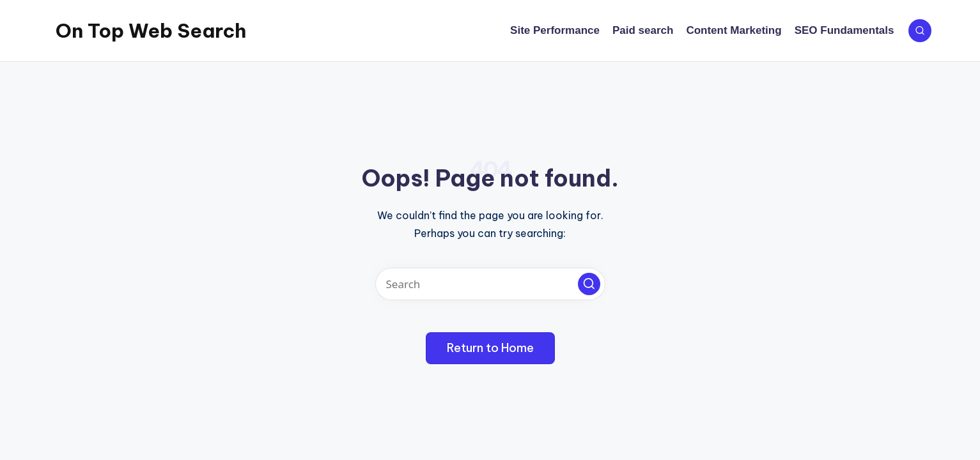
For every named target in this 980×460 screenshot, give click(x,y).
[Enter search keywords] (490, 284)
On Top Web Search (151, 31)
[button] (589, 284)
